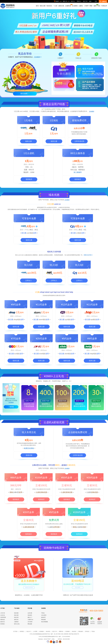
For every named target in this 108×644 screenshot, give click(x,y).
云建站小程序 (83, 6)
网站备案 (30, 624)
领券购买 (29, 179)
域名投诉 (74, 631)
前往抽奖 (25, 94)
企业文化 (3, 615)
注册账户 (60, 58)
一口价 (55, 6)
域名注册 (43, 6)
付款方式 (28, 631)
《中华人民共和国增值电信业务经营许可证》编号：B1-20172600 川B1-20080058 (49, 634)
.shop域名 (17, 320)
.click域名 (68, 354)
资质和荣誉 (3, 617)
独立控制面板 (45, 622)
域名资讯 (48, 631)
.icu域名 (17, 354)
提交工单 (85, 1)
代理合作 (104, 6)
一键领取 (11, 407)
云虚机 (89, 492)
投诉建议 (68, 631)
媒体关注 (3, 622)
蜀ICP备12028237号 (74, 634)
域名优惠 (16, 613)
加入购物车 (78, 172)
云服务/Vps (30, 620)
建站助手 (43, 617)
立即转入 (28, 281)
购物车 (58, 1)
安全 (99, 6)
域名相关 (30, 615)
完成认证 (78, 58)
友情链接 (41, 631)
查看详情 (29, 455)
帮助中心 (79, 1)
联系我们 (3, 624)
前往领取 (78, 587)
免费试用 (54, 520)
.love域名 (42, 354)
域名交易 (16, 617)
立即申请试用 (79, 141)
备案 (90, 1)
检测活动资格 (29, 448)
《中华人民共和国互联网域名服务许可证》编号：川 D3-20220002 (54, 637)
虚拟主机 (61, 6)
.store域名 (42, 320)
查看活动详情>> (88, 255)
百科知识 (87, 631)
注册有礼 (103, 1)
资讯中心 (73, 1)
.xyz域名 (68, 320)
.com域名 (30, 233)
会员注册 (30, 613)
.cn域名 (78, 233)
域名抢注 (49, 6)
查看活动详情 (29, 588)
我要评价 (61, 631)
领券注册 (28, 141)
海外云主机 (17, 624)
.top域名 (93, 320)
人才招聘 (35, 631)
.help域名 (93, 354)
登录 (96, 1)
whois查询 (44, 615)
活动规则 (92, 111)
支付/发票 (30, 622)
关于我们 (15, 631)
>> (38, 57)
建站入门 (30, 617)
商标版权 (93, 5)
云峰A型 (16, 492)
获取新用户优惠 (96, 58)
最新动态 (3, 620)
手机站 (43, 613)
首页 (37, 6)
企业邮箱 (75, 6)
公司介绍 (3, 613)
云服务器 (68, 5)
